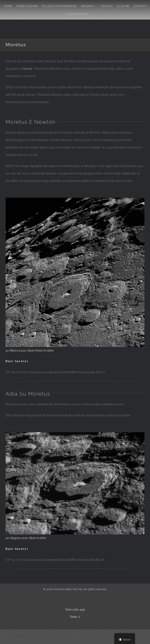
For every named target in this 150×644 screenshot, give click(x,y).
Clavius (27, 69)
